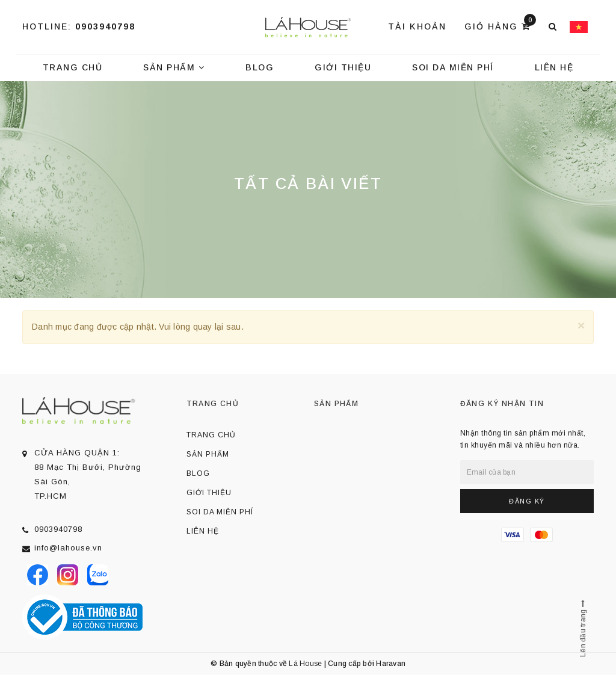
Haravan (391, 664)
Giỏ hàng (500, 26)
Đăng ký (527, 501)
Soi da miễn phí (453, 67)
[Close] (581, 325)
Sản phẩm (174, 67)
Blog (260, 67)
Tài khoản (417, 26)
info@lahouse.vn (68, 548)
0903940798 (105, 26)
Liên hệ (554, 67)
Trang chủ (73, 67)
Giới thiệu (343, 67)
